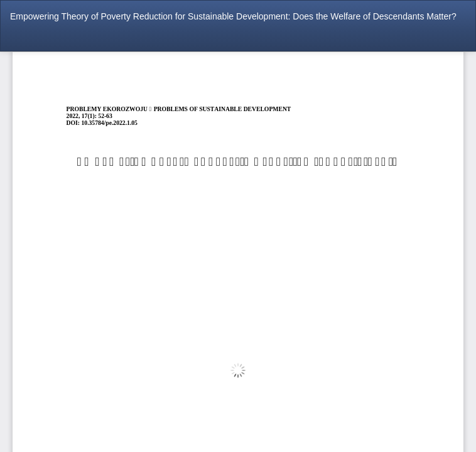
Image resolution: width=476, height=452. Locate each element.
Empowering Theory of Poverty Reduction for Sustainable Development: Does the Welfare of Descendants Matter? (233, 16)
